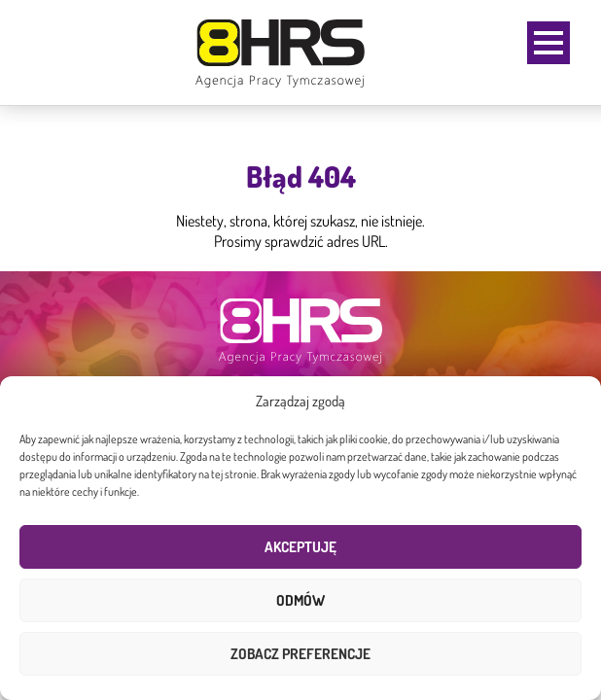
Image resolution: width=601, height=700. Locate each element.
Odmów (300, 600)
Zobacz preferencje (300, 654)
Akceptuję (300, 547)
